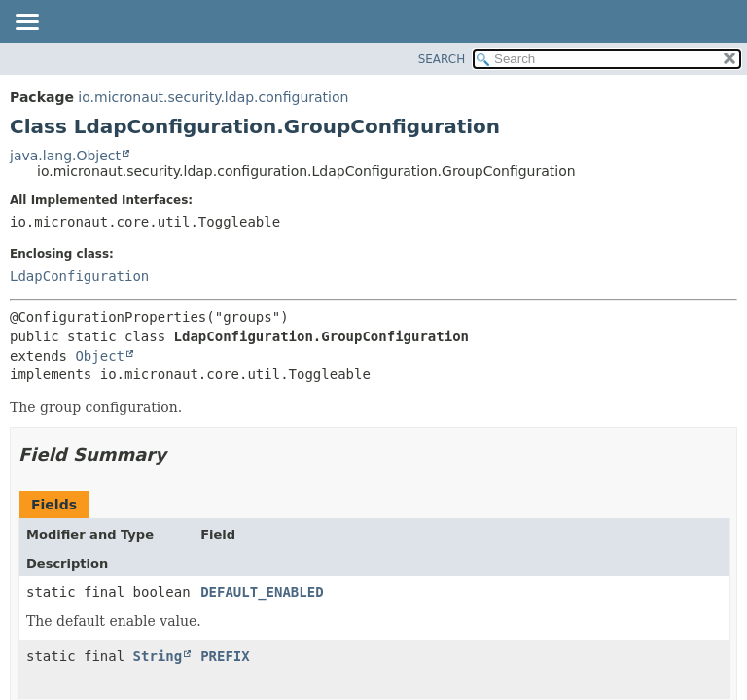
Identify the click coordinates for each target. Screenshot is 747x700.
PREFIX (225, 656)
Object (100, 356)
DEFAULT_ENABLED (262, 592)
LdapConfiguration (79, 276)
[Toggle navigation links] (26, 23)
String (158, 656)
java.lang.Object (65, 156)
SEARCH (442, 59)
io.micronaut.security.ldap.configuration (213, 97)
